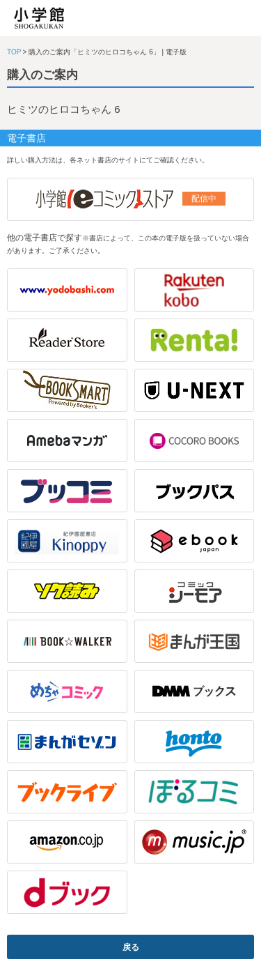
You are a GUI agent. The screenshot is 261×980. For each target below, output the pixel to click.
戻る (131, 947)
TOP (14, 52)
